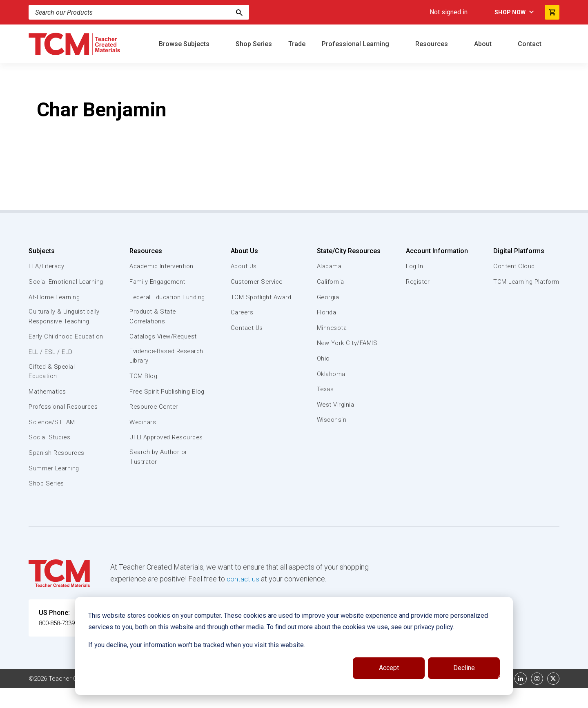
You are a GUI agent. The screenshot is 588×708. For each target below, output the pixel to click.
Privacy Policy (345, 699)
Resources (432, 44)
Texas (325, 389)
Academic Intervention (162, 266)
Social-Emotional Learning (53, 286)
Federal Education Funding (156, 302)
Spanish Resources (57, 473)
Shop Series (254, 44)
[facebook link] (504, 699)
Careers (241, 312)
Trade (297, 44)
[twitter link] (553, 699)
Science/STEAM (53, 442)
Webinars (143, 442)
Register (418, 282)
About (484, 44)
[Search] (239, 12)
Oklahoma (331, 374)
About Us (243, 251)
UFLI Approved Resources (151, 462)
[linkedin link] (521, 699)
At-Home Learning (55, 307)
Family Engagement (158, 282)
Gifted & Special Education (53, 391)
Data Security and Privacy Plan (416, 699)
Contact (530, 44)
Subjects (42, 251)
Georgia (328, 297)
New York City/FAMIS (347, 343)
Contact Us (246, 328)
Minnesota (332, 328)
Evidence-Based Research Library (154, 366)
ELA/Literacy (47, 266)
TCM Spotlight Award (261, 297)
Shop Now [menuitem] (507, 12)
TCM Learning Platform (526, 282)
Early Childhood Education (51, 351)
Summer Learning (55, 488)
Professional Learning (356, 44)
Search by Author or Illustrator (159, 487)
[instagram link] (537, 699)
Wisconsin (332, 420)
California (330, 282)
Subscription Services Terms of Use (267, 699)
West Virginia (336, 405)
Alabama (329, 266)
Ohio (323, 358)
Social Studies (50, 457)
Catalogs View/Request (164, 347)
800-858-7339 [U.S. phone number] (59, 643)
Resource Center (154, 427)
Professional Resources (64, 427)
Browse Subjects (185, 44)
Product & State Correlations (153, 326)
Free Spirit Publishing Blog (160, 407)
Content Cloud (513, 266)
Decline (464, 668)
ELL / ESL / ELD (51, 371)
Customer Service (256, 282)
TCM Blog (143, 387)
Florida (326, 312)
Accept (389, 668)
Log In (414, 266)
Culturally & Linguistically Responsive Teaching (65, 326)
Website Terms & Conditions (167, 699)
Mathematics (48, 412)
